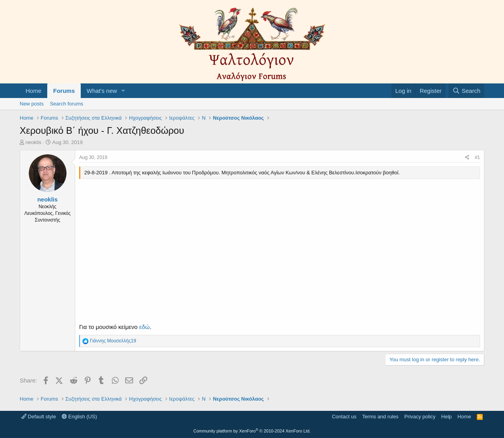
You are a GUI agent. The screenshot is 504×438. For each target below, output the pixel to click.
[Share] (467, 158)
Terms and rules (380, 417)
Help (447, 417)
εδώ (144, 327)
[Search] (466, 91)
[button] (123, 91)
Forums (64, 91)
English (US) (80, 417)
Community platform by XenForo (252, 431)
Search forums (67, 104)
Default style (39, 417)
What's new (102, 91)
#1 (477, 157)
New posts (32, 104)
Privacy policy (420, 417)
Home (33, 91)
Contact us (344, 417)
